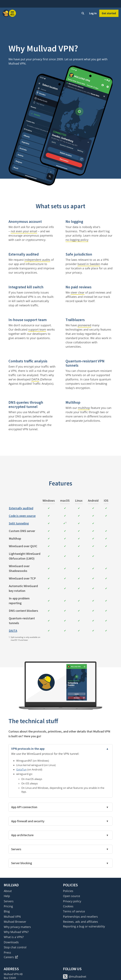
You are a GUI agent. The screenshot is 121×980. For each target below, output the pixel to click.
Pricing (8, 906)
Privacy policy (72, 901)
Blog (7, 911)
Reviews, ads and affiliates (81, 922)
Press (7, 952)
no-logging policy (77, 240)
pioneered (84, 325)
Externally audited (21, 508)
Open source (72, 896)
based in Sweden (89, 264)
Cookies (68, 906)
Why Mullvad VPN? (16, 932)
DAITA (35, 379)
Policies (68, 891)
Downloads (11, 942)
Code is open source (22, 516)
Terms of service (74, 911)
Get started (109, 13)
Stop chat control (15, 947)
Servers (9, 901)
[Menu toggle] (12, 13)
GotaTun (21, 770)
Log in (93, 13)
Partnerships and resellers (80, 917)
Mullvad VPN (12, 917)
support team (37, 329)
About (8, 891)
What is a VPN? (14, 937)
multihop (84, 408)
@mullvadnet (75, 977)
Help (7, 896)
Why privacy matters (17, 927)
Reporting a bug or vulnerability (84, 926)
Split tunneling (19, 523)
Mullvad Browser (15, 922)
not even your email (24, 231)
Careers (11, 957)
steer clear (78, 292)
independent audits (37, 260)
